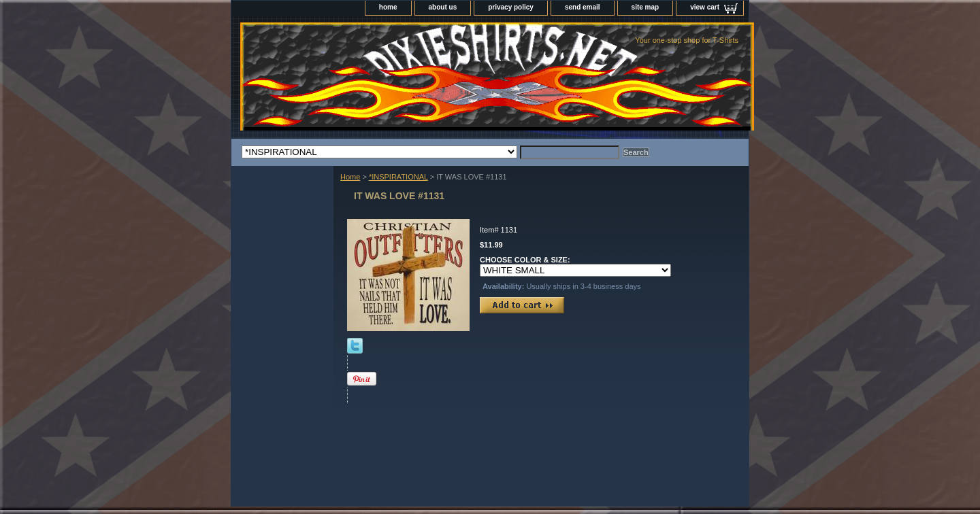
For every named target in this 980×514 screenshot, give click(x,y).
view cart (705, 7)
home (388, 7)
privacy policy (511, 7)
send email (583, 7)
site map (646, 7)
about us (443, 7)
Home (350, 177)
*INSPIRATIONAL (398, 177)
